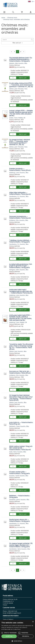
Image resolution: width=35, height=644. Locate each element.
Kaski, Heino (13, 452)
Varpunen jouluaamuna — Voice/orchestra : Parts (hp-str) (20, 217)
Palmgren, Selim (14, 270)
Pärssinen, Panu (23, 89)
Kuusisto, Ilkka (23, 63)
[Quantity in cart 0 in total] (22, 12)
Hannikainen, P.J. (14, 196)
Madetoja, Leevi (14, 173)
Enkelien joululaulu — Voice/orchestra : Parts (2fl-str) (20, 169)
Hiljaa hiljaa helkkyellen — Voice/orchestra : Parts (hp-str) (20, 193)
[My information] (31, 12)
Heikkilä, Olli (22, 118)
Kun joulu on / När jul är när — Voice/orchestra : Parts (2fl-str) (20, 372)
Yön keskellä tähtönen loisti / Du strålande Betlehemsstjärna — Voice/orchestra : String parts (21, 59)
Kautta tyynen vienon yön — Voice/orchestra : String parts (19, 520)
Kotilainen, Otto (14, 220)
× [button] (33, 622)
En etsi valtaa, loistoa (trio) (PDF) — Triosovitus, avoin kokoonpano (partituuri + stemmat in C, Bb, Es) (21, 85)
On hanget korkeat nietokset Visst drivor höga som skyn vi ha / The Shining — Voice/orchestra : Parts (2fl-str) (21, 398)
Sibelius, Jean (13, 89)
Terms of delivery (8, 619)
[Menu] (4, 12)
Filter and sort (18, 43)
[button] (17, 641)
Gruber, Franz (13, 118)
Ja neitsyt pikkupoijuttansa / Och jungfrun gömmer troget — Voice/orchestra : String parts (21, 266)
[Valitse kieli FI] (33, 1)
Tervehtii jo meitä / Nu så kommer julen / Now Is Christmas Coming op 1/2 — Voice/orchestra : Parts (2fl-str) (21, 347)
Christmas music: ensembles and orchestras (16, 19)
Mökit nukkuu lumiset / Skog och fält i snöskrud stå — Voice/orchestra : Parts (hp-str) (21, 448)
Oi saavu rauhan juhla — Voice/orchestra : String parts (19, 473)
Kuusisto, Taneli (14, 476)
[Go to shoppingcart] (22, 12)
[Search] (13, 12)
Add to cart (23, 78)
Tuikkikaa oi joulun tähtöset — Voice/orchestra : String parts (20, 241)
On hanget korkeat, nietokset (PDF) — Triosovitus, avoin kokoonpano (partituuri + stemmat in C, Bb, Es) (20, 142)
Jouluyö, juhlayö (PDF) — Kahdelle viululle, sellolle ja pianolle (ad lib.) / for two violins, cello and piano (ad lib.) (21, 113)
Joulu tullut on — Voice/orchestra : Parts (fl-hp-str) (21, 423)
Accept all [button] (9, 636)
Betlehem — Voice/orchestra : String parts (20, 496)
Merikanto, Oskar (14, 426)
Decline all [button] (26, 636)
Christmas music (12, 18)
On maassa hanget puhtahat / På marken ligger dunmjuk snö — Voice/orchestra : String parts (21, 545)
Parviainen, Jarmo (15, 500)
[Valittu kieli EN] (29, 1)
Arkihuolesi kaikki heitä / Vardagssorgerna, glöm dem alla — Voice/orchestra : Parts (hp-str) (21, 291)
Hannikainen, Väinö (15, 549)
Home (3, 18)
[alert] (17, 632)
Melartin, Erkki (14, 63)
